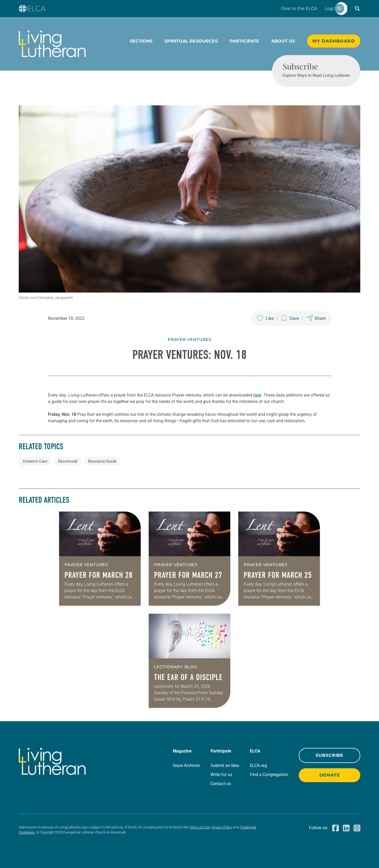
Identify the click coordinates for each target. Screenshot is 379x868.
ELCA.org (258, 765)
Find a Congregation (269, 775)
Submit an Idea (225, 765)
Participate (244, 41)
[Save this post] (290, 318)
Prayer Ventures (189, 339)
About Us (283, 41)
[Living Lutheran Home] (52, 44)
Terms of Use (200, 827)
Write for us (221, 775)
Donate (330, 775)
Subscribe (330, 755)
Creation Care (35, 461)
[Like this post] (265, 318)
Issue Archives (186, 765)
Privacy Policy (222, 827)
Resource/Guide (102, 461)
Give (299, 8)
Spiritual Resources (191, 41)
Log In (332, 8)
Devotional (68, 461)
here (257, 395)
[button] (357, 9)
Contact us (221, 784)
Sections (141, 41)
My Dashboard (334, 41)
